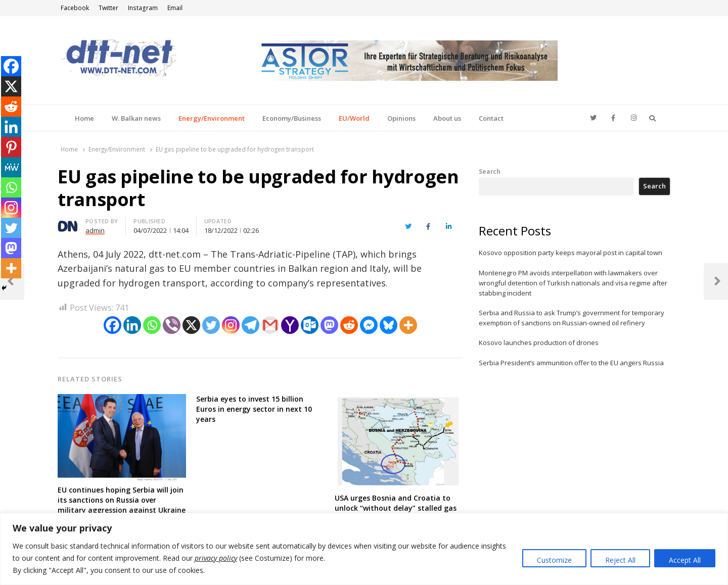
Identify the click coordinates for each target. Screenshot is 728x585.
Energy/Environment (212, 118)
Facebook (75, 8)
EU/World (354, 118)
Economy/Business (292, 118)
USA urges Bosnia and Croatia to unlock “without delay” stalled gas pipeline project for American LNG (396, 508)
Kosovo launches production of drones (539, 343)
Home (84, 118)
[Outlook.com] (310, 325)
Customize (554, 560)
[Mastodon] (329, 325)
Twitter (108, 8)
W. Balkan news (136, 118)
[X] (191, 325)
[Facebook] (112, 325)
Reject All (620, 560)
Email (175, 8)
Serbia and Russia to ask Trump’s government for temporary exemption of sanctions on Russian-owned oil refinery (572, 318)
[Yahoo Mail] (290, 325)
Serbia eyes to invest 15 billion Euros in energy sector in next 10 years (254, 409)
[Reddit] (349, 325)
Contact (491, 118)
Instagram (143, 8)
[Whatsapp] (152, 325)
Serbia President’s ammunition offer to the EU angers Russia (571, 363)
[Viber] (172, 325)
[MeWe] (11, 167)
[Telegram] (251, 325)
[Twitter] (211, 325)
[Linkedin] (132, 325)
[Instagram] (231, 325)
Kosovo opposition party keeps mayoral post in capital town (571, 253)
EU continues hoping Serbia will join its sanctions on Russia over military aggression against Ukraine (122, 500)
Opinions (401, 118)
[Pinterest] (11, 147)
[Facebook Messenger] (369, 325)
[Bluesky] (389, 325)
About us (447, 118)
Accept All (685, 560)
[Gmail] (270, 325)
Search (490, 171)
